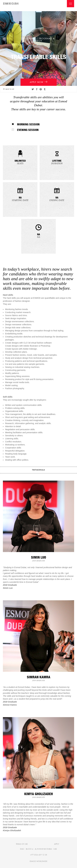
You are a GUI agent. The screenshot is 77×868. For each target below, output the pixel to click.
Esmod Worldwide (39, 861)
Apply (57, 844)
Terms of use (22, 844)
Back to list (9, 89)
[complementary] (70, 861)
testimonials (38, 470)
